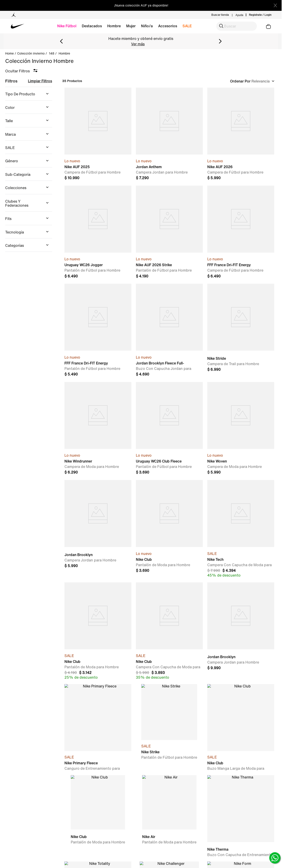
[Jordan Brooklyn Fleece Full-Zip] (169, 331)
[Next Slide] (220, 41)
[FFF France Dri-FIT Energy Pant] (98, 331)
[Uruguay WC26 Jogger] (98, 232)
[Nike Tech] (241, 529)
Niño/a (147, 26)
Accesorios (168, 26)
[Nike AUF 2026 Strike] (169, 232)
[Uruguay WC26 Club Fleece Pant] (169, 429)
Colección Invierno (31, 53)
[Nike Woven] (241, 429)
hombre (64, 53)
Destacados (92, 26)
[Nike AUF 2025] (98, 134)
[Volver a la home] (24, 26)
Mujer (131, 26)
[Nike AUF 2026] (241, 134)
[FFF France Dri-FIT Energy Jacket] (241, 232)
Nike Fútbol (67, 26)
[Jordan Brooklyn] (98, 529)
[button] (237, 26)
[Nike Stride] (241, 331)
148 (52, 53)
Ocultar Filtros (17, 71)
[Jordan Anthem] (169, 134)
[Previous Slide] (62, 41)
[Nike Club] (169, 529)
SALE (187, 26)
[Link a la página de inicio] (11, 53)
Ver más (138, 44)
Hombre (114, 26)
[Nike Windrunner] (98, 429)
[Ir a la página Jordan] (14, 15)
